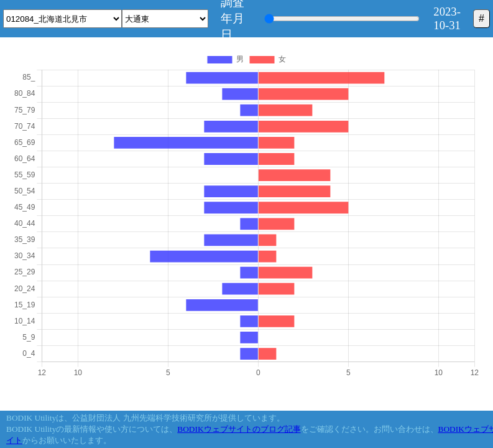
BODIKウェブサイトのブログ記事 (239, 429)
